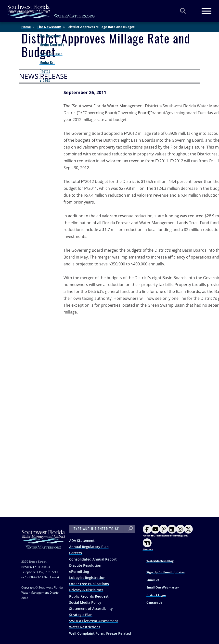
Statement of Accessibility (91, 609)
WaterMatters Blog (160, 561)
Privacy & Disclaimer (86, 590)
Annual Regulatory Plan (89, 547)
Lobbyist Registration (87, 578)
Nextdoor (148, 545)
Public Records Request (89, 596)
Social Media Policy (85, 602)
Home (26, 27)
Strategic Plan (81, 615)
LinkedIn (172, 531)
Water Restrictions (85, 627)
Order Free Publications (89, 584)
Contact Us (154, 603)
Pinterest (164, 531)
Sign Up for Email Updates (166, 572)
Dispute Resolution (85, 565)
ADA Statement (82, 541)
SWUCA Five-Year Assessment (94, 621)
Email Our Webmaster (163, 587)
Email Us (153, 580)
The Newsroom (49, 27)
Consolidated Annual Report (93, 559)
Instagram (181, 531)
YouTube (156, 531)
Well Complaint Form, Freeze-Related (100, 633)
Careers (76, 553)
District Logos (156, 595)
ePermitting (79, 571)
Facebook (148, 531)
